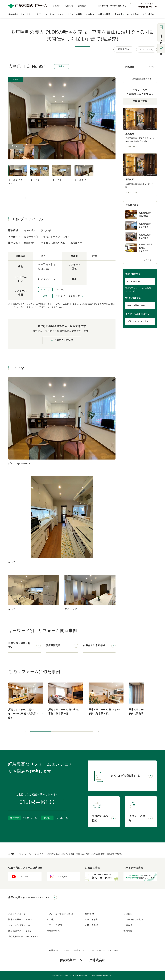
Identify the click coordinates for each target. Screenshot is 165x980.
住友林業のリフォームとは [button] (21, 14)
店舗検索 (119, 14)
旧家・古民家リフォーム (20, 919)
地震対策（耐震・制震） (19, 645)
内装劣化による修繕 (94, 645)
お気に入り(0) (147, 49)
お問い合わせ (92, 925)
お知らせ (69, 6)
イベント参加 (133, 14)
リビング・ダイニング (68, 296)
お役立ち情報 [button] (104, 14)
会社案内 (56, 6)
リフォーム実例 (75, 14)
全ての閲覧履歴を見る (142, 79)
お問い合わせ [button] (149, 14)
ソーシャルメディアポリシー (104, 950)
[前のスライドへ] (26, 198)
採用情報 (83, 6)
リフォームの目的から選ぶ (60, 914)
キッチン (61, 290)
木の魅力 (51, 919)
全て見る (148, 260)
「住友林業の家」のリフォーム (24, 936)
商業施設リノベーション (20, 931)
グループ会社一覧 (134, 919)
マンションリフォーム (19, 925)
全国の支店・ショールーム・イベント (29, 898)
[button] (38, 198)
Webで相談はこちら (136, 305)
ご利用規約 (52, 950)
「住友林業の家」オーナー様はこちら (111, 6)
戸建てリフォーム (17, 914)
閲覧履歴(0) (124, 49)
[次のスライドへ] (98, 198)
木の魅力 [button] (90, 14)
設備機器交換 (53, 645)
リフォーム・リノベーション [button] (50, 14)
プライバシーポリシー (74, 950)
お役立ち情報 (53, 931)
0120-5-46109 (134, 281)
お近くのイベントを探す (138, 321)
